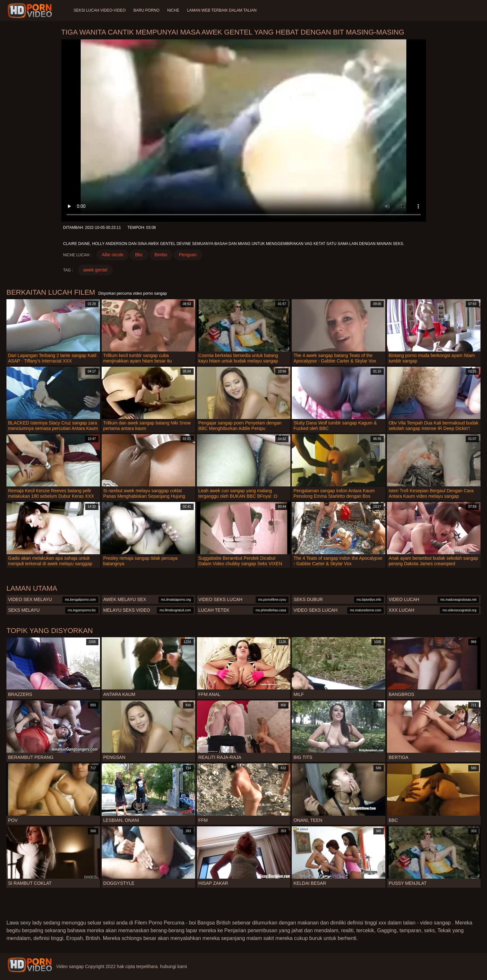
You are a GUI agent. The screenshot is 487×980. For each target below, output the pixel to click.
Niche (173, 10)
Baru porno (146, 10)
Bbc (139, 255)
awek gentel (95, 270)
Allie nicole (113, 255)
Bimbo (161, 255)
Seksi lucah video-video (100, 10)
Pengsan (188, 255)
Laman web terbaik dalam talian (222, 10)
